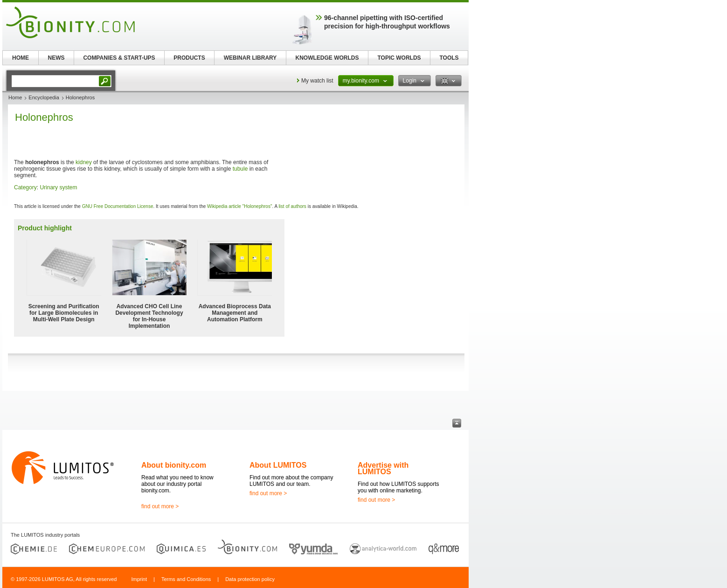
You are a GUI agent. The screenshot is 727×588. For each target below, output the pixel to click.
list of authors (292, 206)
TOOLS (449, 58)
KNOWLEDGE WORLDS (327, 58)
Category (25, 187)
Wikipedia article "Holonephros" (239, 206)
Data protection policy (250, 579)
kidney (84, 162)
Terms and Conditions (186, 579)
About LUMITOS (278, 465)
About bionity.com (174, 465)
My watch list (317, 81)
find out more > (160, 506)
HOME (21, 58)
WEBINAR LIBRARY (250, 58)
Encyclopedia (44, 97)
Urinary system (58, 187)
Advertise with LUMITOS (383, 468)
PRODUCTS (189, 58)
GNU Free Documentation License (118, 206)
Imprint (139, 579)
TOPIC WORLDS (399, 58)
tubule (240, 169)
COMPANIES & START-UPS (119, 58)
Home (15, 97)
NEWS (56, 58)
